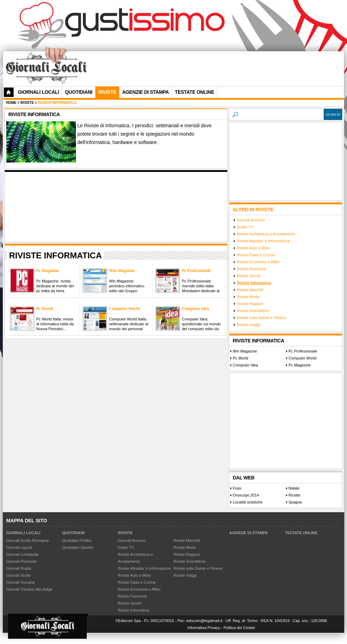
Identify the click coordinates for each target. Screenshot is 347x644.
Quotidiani (78, 92)
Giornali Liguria (19, 547)
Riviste (125, 533)
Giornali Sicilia (18, 575)
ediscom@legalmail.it (204, 621)
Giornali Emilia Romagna (28, 540)
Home (11, 103)
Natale (294, 488)
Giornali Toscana (21, 582)
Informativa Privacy (204, 628)
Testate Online (301, 533)
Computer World (302, 358)
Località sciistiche (248, 502)
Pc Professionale (303, 351)
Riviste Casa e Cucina (256, 255)
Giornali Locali (38, 92)
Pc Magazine (300, 365)
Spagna (295, 502)
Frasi (237, 488)
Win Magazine (245, 351)
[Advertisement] (121, 79)
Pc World (240, 358)
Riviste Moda (248, 297)
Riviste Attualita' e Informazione (264, 241)
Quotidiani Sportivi (78, 547)
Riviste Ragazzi (250, 304)
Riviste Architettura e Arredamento (266, 234)
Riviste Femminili (251, 269)
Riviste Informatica (254, 283)
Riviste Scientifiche (253, 311)
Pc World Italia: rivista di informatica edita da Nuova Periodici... (55, 324)
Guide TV (245, 227)
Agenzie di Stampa (249, 533)
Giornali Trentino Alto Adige (29, 589)
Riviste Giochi (249, 276)
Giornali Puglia (19, 568)
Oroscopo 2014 (246, 495)
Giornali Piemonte (21, 561)
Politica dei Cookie (239, 628)
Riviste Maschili (250, 290)
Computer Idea (245, 365)
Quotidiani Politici (77, 540)
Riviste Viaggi (248, 325)
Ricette (294, 495)
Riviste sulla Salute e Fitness (261, 318)
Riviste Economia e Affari (258, 262)
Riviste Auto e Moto (253, 248)
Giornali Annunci (251, 220)
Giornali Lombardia (22, 554)
